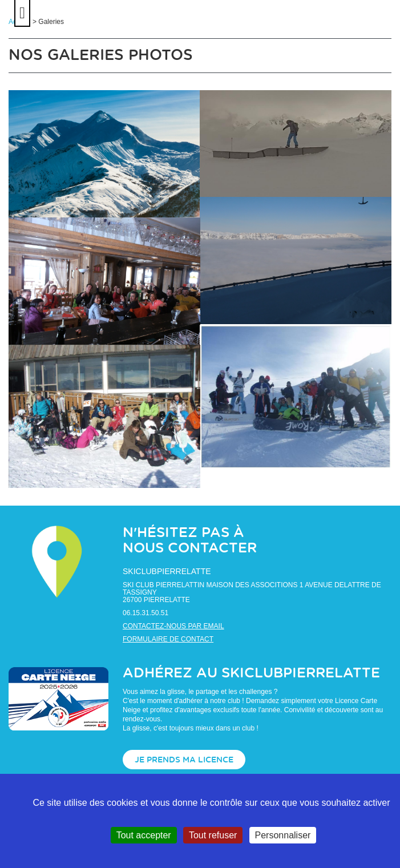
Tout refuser (213, 835)
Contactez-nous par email (173, 626)
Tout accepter (144, 835)
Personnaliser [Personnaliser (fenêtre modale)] (283, 835)
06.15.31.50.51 (146, 613)
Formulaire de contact (168, 639)
